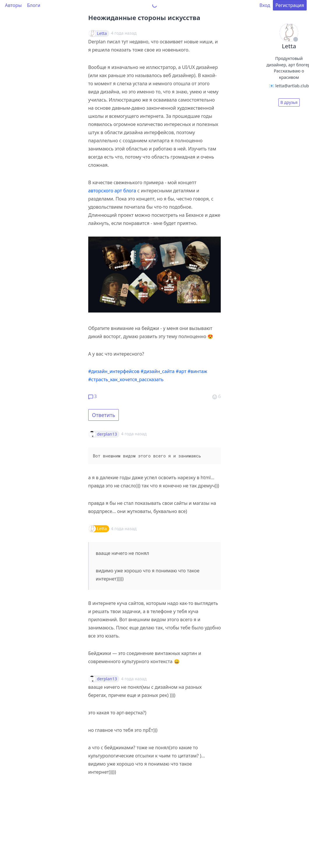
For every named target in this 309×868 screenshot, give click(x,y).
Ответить (104, 415)
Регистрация (290, 5)
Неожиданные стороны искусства (144, 17)
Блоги (34, 5)
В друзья (289, 102)
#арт (181, 371)
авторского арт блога (112, 191)
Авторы (13, 5)
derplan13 (107, 434)
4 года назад (134, 434)
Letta (102, 33)
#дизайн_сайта (158, 371)
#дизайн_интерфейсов (114, 371)
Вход (265, 5)
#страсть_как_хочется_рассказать (126, 379)
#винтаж (197, 371)
